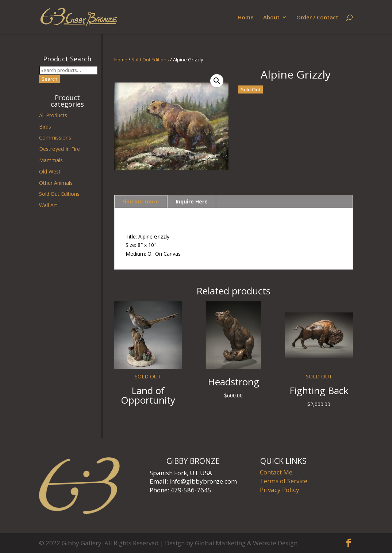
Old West (50, 171)
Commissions (55, 138)
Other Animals (56, 183)
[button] (217, 81)
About (271, 18)
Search (49, 79)
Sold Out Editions (150, 60)
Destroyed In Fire (59, 149)
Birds (45, 127)
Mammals (51, 160)
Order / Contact (317, 18)
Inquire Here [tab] (192, 201)
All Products (53, 115)
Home (246, 18)
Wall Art (48, 205)
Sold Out (251, 89)
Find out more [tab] (141, 201)
